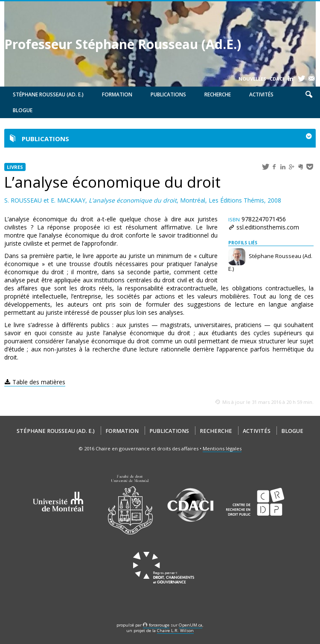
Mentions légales (222, 448)
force (159, 625)
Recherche (218, 94)
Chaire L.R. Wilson (175, 631)
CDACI (277, 79)
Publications (168, 94)
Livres (15, 167)
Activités (261, 94)
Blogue (23, 110)
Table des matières (39, 382)
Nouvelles (252, 79)
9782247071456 (257, 219)
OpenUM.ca (191, 625)
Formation (117, 94)
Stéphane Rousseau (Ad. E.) (48, 94)
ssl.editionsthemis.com (268, 227)
